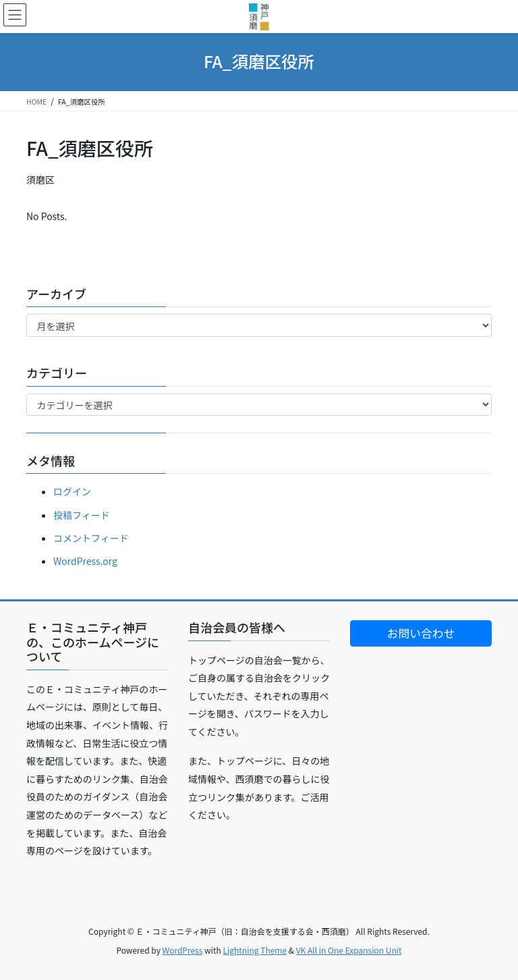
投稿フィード (82, 515)
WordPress (183, 950)
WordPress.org (85, 561)
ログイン (72, 491)
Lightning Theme (255, 950)
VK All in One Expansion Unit (349, 950)
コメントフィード (91, 538)
